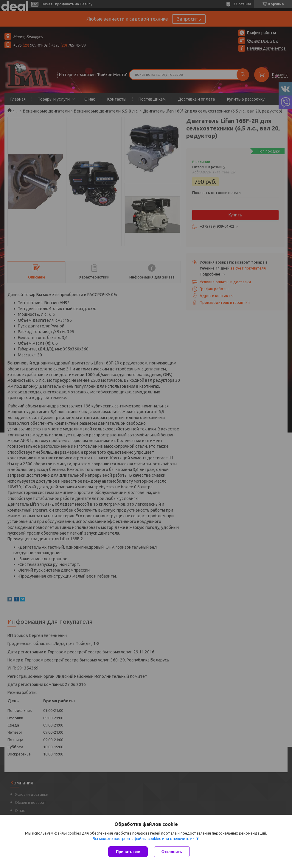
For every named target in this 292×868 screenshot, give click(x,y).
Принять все (128, 852)
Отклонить (172, 852)
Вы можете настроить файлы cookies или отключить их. (144, 839)
